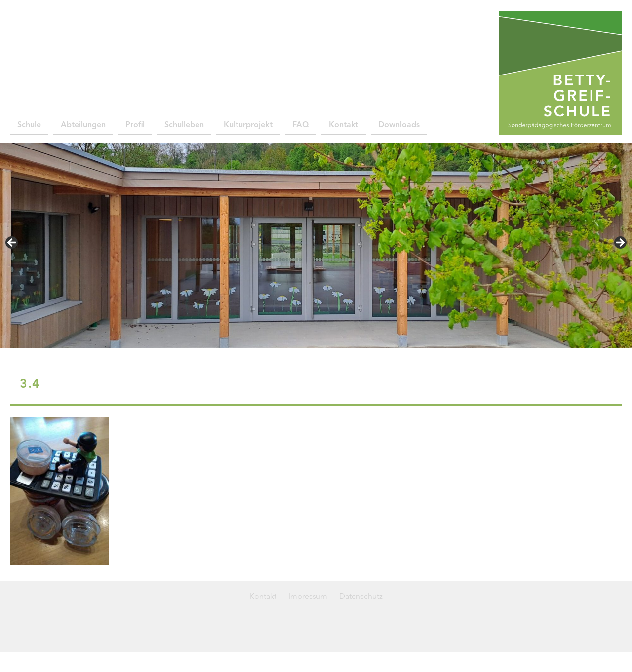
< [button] (12, 243)
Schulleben (184, 125)
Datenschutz (361, 597)
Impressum (308, 597)
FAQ (301, 125)
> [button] (620, 243)
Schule (29, 125)
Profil (135, 125)
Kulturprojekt (248, 125)
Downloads (399, 125)
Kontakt (344, 125)
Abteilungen (83, 125)
